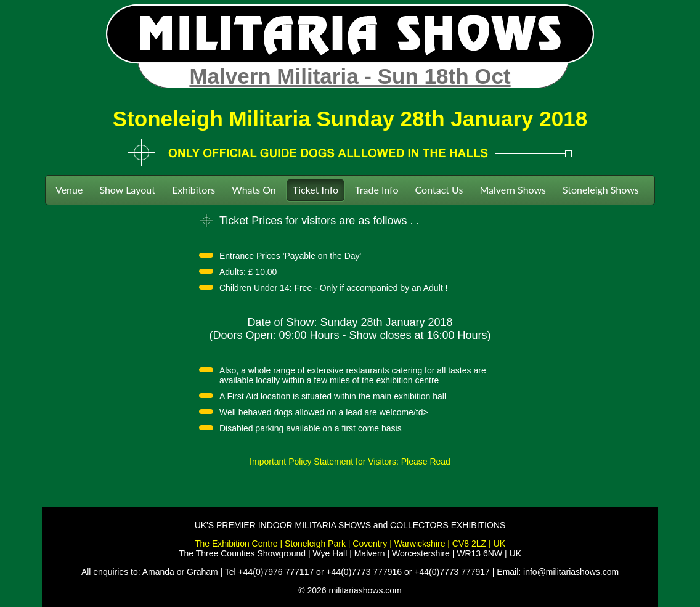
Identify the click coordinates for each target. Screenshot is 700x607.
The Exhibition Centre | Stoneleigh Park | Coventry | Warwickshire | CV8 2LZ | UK (350, 544)
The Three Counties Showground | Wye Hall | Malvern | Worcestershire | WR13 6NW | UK (350, 553)
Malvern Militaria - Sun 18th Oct (350, 76)
